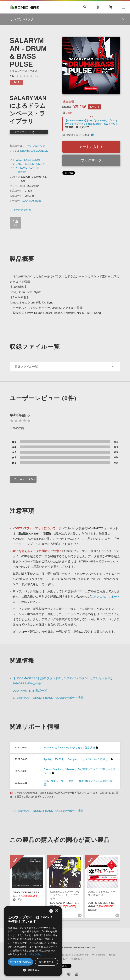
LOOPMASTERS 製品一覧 (30, 690)
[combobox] (51, 911)
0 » (37, 76)
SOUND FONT (33, 164)
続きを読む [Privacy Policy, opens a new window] (36, 954)
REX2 (26, 160)
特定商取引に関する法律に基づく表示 (73, 955)
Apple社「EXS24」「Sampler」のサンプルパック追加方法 (77, 759)
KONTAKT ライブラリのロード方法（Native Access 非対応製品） (78, 783)
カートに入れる (91, 147)
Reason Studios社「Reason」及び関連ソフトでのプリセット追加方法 (79, 771)
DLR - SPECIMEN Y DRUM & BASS (108, 903)
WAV (18, 160)
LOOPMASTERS (32, 201)
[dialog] (33, 941)
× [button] (57, 911)
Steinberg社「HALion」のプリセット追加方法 (69, 748)
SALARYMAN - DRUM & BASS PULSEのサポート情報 (48, 698)
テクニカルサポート (107, 596)
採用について (77, 959)
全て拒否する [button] (46, 962)
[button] (33, 970)
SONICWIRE (24, 7)
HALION (35, 160)
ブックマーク (91, 160)
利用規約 (113, 955)
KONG (24, 168)
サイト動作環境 (99, 955)
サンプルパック (36, 146)
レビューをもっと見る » (23, 479)
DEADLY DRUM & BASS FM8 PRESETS (36, 892)
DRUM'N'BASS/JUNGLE (34, 151)
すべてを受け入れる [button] (20, 962)
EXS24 (20, 164)
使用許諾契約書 (20, 210)
